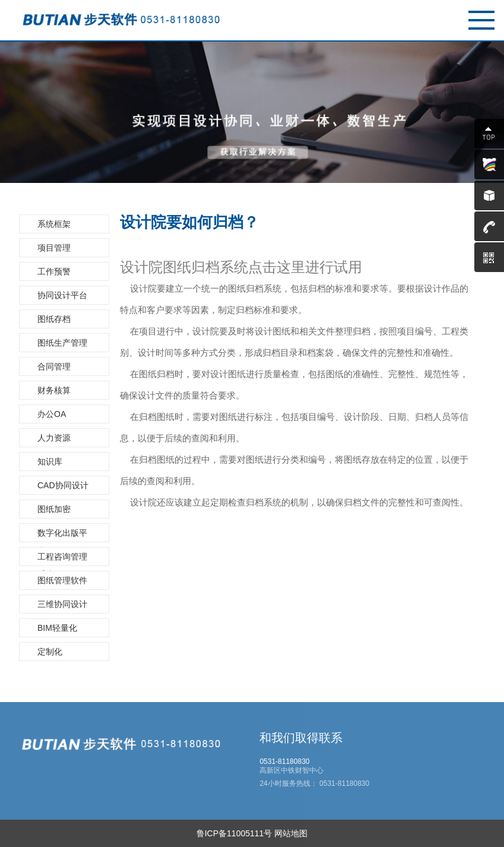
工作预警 (54, 271)
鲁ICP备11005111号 (234, 833)
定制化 (50, 652)
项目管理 (54, 248)
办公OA (52, 414)
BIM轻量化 (57, 628)
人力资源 (54, 438)
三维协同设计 (62, 604)
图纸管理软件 (62, 580)
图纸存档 (54, 319)
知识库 (50, 462)
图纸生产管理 (62, 343)
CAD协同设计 (63, 485)
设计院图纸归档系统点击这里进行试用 (241, 267)
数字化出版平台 (62, 535)
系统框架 (54, 224)
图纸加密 (54, 509)
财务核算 (54, 390)
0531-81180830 (343, 783)
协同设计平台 (62, 295)
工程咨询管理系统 (62, 559)
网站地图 (291, 833)
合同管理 (54, 366)
